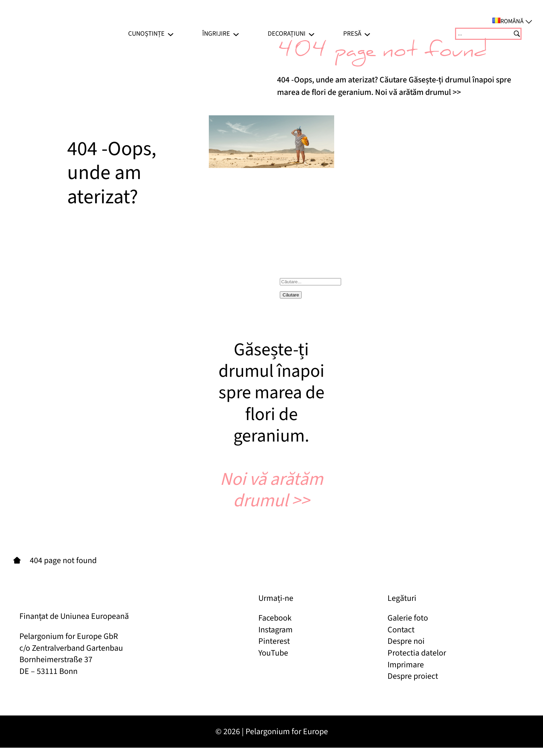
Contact (401, 630)
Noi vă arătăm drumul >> (271, 490)
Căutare (291, 295)
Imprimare (406, 665)
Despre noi (406, 641)
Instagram (275, 630)
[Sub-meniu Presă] (367, 34)
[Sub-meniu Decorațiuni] (311, 34)
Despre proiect (413, 676)
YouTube (273, 653)
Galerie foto (408, 618)
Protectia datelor (417, 653)
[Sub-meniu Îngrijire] (236, 34)
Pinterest (274, 641)
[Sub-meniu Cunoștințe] (171, 34)
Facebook (275, 618)
